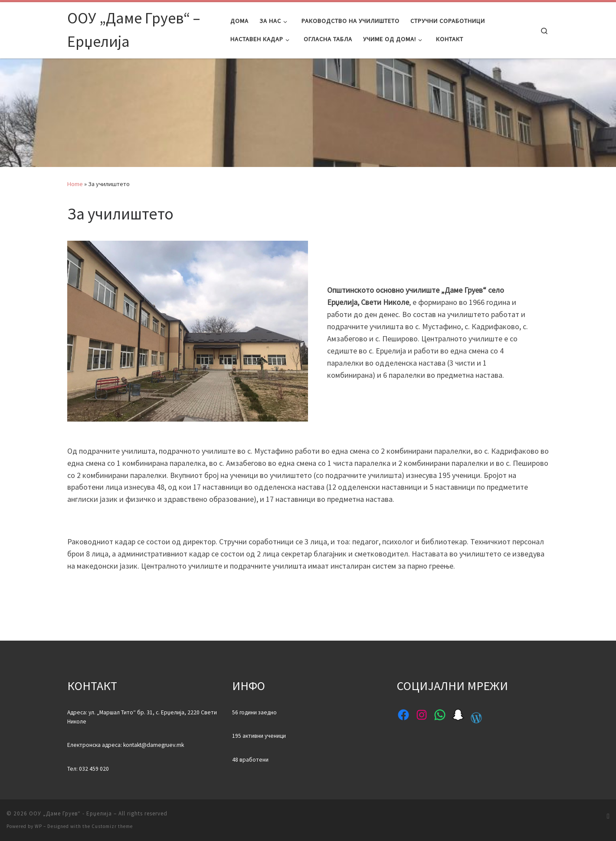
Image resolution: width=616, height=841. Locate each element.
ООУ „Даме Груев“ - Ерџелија (70, 813)
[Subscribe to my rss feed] (608, 816)
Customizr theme (112, 826)
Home (75, 184)
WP (38, 826)
